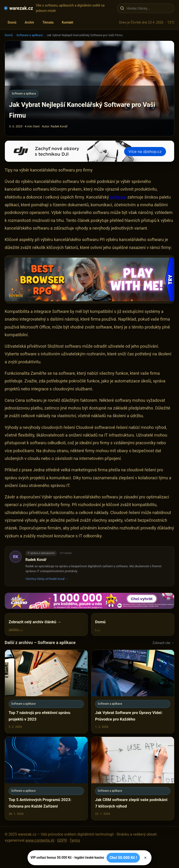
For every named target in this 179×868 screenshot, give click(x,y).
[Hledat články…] (149, 8)
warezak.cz (21, 8)
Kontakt (67, 22)
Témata (48, 22)
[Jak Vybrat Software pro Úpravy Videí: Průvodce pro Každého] (133, 691)
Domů (12, 22)
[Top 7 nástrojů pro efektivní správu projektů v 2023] (46, 691)
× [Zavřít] (145, 858)
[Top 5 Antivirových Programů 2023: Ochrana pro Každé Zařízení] (46, 779)
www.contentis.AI (40, 840)
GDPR (62, 840)
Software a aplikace (30, 35)
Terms (75, 840)
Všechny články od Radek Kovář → (47, 579)
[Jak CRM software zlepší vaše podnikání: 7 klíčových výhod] (133, 779)
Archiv (29, 22)
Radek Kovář (36, 560)
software (118, 197)
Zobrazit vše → (164, 643)
